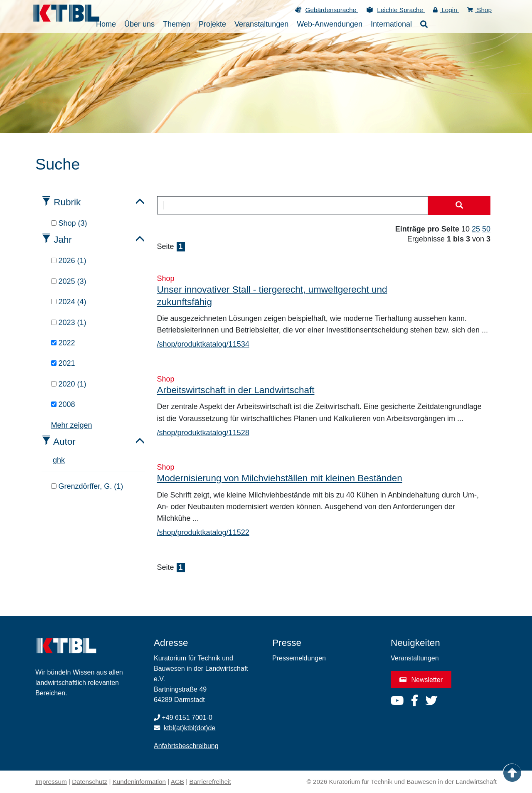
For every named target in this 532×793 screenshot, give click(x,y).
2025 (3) (69, 281)
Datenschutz (90, 782)
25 (476, 229)
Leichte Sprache (401, 10)
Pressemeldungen (299, 658)
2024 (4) (69, 302)
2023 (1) (69, 323)
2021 (63, 363)
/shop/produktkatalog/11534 (203, 344)
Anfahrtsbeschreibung (186, 746)
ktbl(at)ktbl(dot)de (190, 728)
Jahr (63, 240)
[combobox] (293, 205)
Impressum (51, 782)
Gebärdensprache (332, 10)
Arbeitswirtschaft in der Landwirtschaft (236, 390)
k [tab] (63, 460)
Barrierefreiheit (210, 782)
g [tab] (55, 460)
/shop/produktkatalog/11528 (203, 433)
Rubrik (67, 202)
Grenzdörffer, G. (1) (87, 486)
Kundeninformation (139, 782)
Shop (479, 10)
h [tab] (59, 460)
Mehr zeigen (72, 425)
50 (486, 229)
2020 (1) (69, 384)
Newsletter (421, 680)
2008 (63, 404)
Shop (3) (69, 223)
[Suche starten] (459, 206)
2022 (63, 343)
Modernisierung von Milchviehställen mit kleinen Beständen (280, 478)
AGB (177, 782)
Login (446, 10)
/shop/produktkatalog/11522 (203, 532)
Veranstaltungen (415, 658)
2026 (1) (69, 261)
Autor (64, 442)
